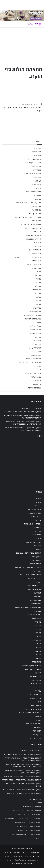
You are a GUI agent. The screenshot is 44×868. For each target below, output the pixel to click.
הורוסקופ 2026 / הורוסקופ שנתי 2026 (28, 203)
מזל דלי (38, 283)
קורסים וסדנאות (36, 355)
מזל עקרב (38, 297)
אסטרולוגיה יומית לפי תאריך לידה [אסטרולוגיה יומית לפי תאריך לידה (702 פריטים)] (32, 811)
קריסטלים (38, 366)
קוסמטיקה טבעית (35, 348)
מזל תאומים (37, 308)
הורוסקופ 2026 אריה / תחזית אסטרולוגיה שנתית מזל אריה (22, 776)
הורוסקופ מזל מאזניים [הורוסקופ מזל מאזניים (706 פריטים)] (21, 823)
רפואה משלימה (36, 377)
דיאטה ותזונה (36, 185)
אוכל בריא (38, 148)
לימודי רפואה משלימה (34, 264)
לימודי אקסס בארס (35, 250)
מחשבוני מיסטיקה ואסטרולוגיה (31, 315)
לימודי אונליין (37, 246)
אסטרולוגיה (37, 170)
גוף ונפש (38, 181)
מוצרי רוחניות (36, 268)
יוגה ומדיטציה (36, 232)
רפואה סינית (37, 381)
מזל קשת (38, 301)
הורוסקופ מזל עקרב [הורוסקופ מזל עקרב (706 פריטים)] (22, 827)
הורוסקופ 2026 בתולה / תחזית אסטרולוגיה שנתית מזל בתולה (21, 780)
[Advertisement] (22, 464)
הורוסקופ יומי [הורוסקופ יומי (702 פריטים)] (15, 811)
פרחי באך (38, 337)
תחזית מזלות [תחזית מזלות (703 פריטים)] (37, 838)
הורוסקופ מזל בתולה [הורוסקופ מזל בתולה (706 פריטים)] (35, 819)
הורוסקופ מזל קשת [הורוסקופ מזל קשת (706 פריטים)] (36, 831)
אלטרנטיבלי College (34, 163)
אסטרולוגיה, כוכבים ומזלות (32, 174)
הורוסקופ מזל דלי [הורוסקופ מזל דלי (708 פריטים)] (9, 819)
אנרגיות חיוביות (36, 166)
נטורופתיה (26, 852)
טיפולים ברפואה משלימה (33, 228)
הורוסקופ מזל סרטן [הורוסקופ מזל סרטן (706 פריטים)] (36, 827)
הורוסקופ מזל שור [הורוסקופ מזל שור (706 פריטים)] (22, 831)
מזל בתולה (37, 275)
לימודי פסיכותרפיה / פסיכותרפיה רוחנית (28, 257)
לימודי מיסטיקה (36, 254)
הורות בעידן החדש (35, 214)
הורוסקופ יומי (36, 206)
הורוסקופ (38, 199)
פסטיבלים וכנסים (35, 333)
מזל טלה (38, 286)
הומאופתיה (37, 195)
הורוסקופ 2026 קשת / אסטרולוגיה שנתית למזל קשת (24, 793)
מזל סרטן (38, 293)
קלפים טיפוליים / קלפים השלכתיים (30, 362)
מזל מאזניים (37, 290)
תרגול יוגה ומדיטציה (34, 388)
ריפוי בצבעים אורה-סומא (33, 373)
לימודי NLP (37, 243)
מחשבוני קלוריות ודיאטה (33, 319)
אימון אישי (38, 155)
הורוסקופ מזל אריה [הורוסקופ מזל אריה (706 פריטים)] (20, 815)
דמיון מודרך (37, 188)
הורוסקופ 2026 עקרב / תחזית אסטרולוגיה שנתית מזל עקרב (22, 790)
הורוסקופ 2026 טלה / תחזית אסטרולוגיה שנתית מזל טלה (23, 412)
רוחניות (38, 370)
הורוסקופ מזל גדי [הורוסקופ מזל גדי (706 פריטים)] (22, 819)
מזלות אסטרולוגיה (35, 312)
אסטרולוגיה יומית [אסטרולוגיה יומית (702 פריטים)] (26, 807)
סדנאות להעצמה (35, 330)
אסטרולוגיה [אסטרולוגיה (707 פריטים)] (38, 807)
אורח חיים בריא (36, 152)
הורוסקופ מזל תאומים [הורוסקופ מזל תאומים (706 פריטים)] (35, 834)
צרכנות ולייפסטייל (35, 344)
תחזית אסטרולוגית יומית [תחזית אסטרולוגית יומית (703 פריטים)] (19, 834)
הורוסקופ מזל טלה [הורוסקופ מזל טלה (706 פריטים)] (36, 823)
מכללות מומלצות (35, 326)
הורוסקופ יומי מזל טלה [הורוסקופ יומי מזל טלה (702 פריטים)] (35, 815)
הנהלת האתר (37, 104)
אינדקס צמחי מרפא (34, 159)
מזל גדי (38, 279)
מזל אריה (38, 272)
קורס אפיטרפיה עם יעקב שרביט (31, 408)
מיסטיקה (38, 323)
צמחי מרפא (37, 341)
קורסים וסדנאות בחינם (33, 359)
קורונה (39, 352)
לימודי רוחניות (36, 261)
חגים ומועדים (37, 221)
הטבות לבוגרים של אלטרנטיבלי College (28, 217)
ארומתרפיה (37, 177)
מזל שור (38, 304)
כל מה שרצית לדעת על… (33, 235)
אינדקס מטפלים (33, 860)
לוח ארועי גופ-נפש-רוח (34, 239)
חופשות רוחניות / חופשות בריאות (30, 224)
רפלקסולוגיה (37, 384)
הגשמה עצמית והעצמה (33, 192)
